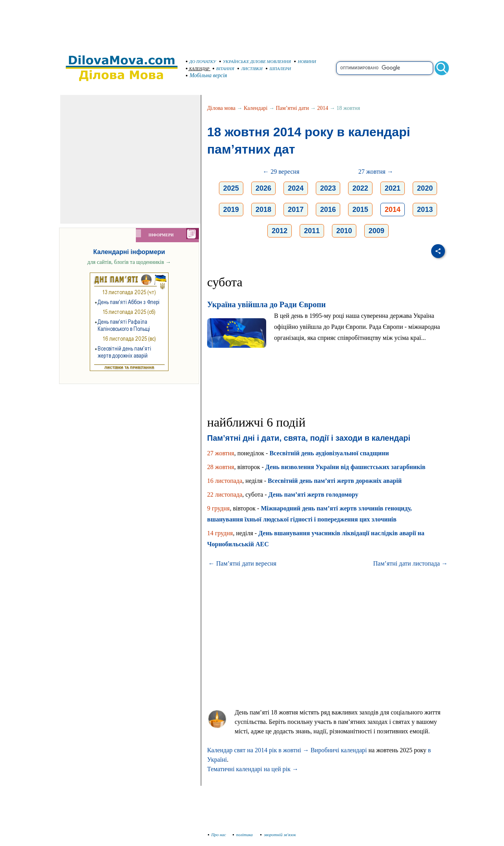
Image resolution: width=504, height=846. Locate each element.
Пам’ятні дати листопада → (410, 563)
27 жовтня (221, 453)
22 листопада (225, 494)
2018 (263, 210)
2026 (263, 188)
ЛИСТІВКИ (250, 69)
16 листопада (225, 481)
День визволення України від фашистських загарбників (346, 467)
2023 (328, 188)
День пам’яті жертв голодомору (313, 494)
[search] (385, 68)
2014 (322, 108)
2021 (393, 188)
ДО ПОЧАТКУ (201, 61)
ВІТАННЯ (223, 69)
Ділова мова (221, 108)
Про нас (217, 835)
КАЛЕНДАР (198, 69)
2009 (376, 231)
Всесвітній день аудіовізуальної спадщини (329, 453)
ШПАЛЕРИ (278, 69)
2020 (425, 188)
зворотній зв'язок (278, 835)
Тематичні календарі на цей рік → (253, 769)
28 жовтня (221, 467)
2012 (280, 231)
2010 (344, 231)
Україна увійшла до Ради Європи (266, 304)
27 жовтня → (376, 172)
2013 (425, 210)
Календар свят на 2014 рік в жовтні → (258, 750)
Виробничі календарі (339, 750)
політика (244, 835)
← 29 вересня (281, 172)
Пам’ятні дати (293, 108)
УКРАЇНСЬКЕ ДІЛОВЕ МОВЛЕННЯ (255, 61)
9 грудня (218, 508)
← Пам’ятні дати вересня (242, 563)
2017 (296, 210)
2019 (231, 210)
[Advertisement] (252, 24)
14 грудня (220, 533)
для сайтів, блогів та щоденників (129, 262)
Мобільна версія (207, 75)
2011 (312, 231)
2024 (296, 188)
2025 (231, 188)
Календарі (256, 108)
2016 (328, 210)
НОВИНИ (305, 61)
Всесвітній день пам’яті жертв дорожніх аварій (335, 481)
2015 (360, 210)
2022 (360, 188)
